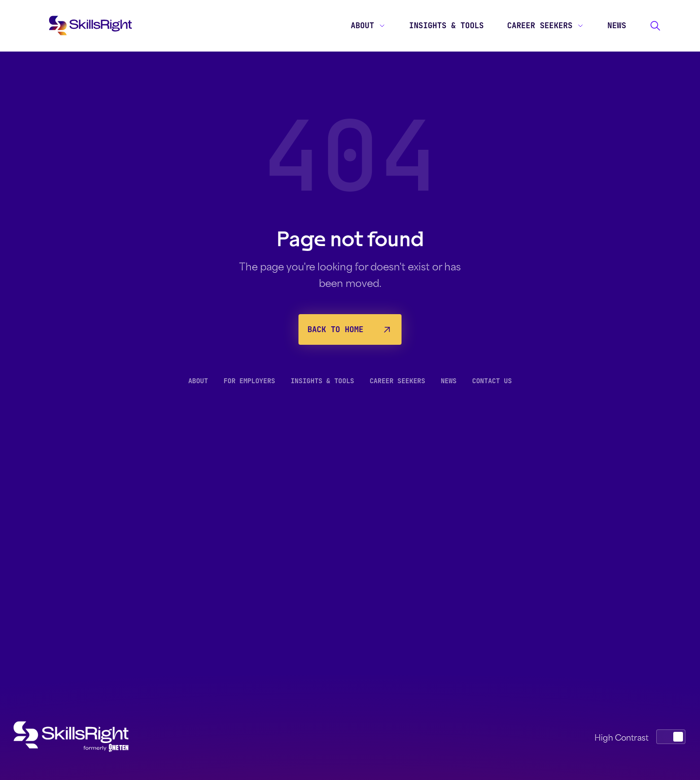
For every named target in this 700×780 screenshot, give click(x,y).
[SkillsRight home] (79, 737)
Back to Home (350, 330)
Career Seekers (545, 26)
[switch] (671, 737)
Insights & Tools (447, 26)
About (368, 26)
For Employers (249, 381)
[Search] (655, 26)
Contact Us (492, 381)
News (617, 26)
